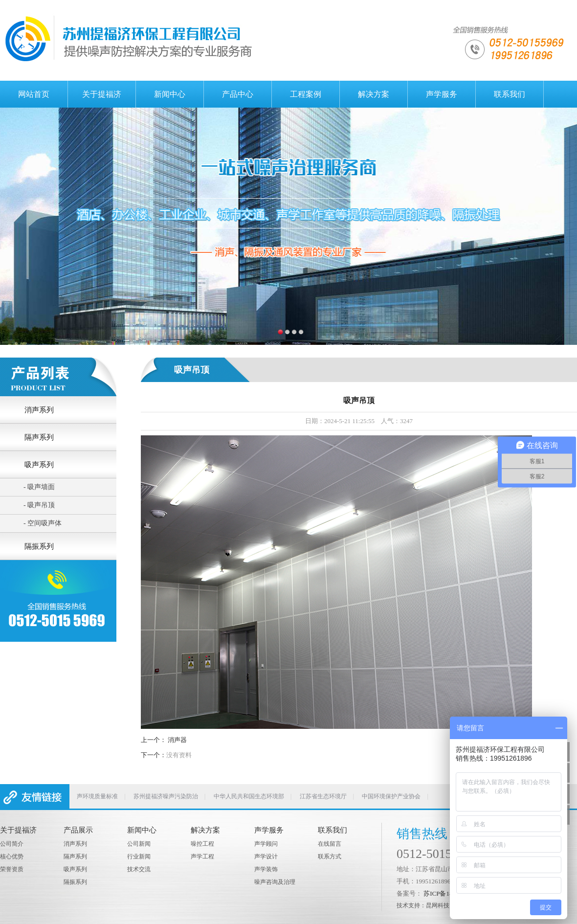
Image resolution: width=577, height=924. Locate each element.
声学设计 (266, 856)
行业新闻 (139, 856)
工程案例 (306, 94)
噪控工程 (202, 844)
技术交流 (139, 869)
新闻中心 (170, 94)
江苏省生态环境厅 (323, 796)
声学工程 (202, 856)
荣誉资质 (12, 869)
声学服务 (442, 94)
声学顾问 (266, 844)
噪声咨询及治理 (275, 882)
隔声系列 (75, 856)
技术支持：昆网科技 (423, 905)
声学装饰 (266, 869)
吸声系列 (75, 869)
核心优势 (12, 856)
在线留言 (330, 844)
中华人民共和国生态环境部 (249, 796)
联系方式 (330, 856)
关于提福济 (102, 94)
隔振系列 (75, 882)
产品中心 (238, 94)
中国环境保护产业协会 (391, 796)
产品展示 (78, 830)
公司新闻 (139, 844)
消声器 (177, 740)
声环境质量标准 (97, 796)
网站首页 (34, 94)
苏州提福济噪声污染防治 (166, 796)
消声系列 (75, 844)
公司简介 (12, 844)
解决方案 (374, 94)
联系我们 (510, 94)
